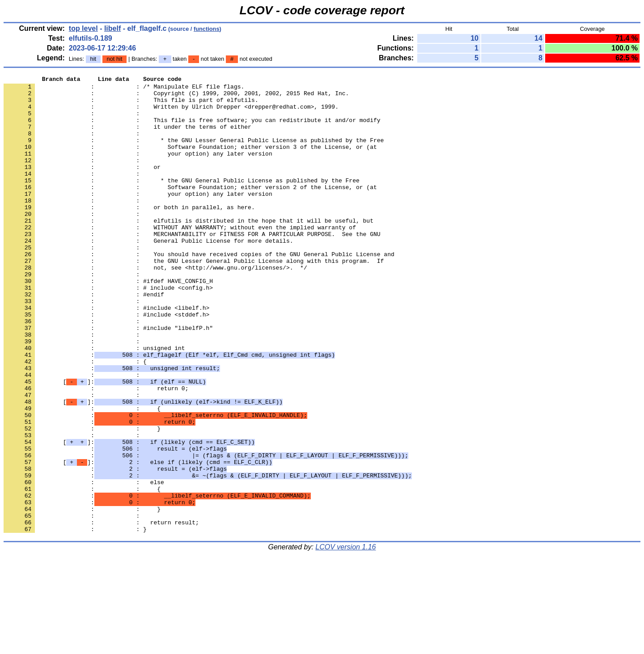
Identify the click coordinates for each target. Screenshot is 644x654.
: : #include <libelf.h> (106, 354)
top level (83, 28)
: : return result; (101, 612)
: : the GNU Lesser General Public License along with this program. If (194, 298)
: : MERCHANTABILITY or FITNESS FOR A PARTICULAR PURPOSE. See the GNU (192, 266)
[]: (105, 443)
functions (207, 29)
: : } (82, 499)
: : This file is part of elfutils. (131, 105)
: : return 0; (96, 451)
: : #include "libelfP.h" (108, 379)
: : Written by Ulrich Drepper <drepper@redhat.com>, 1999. (171, 113)
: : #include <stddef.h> (106, 363)
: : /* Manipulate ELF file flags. (124, 89)
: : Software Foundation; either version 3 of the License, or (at (190, 161)
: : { (75, 419)
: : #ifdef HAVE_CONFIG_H (108, 322)
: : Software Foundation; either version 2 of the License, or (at (190, 210)
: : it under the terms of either (127, 137)
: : (73, 121)
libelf (112, 28)
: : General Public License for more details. (148, 274)
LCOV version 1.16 (345, 638)
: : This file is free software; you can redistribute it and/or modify (192, 129)
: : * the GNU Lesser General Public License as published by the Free (194, 153)
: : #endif (84, 338)
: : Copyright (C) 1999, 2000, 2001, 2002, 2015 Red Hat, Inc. (176, 97)
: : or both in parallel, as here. (129, 234)
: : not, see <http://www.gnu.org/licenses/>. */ (155, 306)
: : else (84, 564)
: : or (82, 186)
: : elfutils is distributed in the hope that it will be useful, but (189, 250)
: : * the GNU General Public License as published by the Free (182, 202)
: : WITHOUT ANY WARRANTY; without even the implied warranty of (180, 258)
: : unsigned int (94, 403)
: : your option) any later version (138, 169)
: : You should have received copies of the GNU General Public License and (199, 290)
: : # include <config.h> (108, 330)
